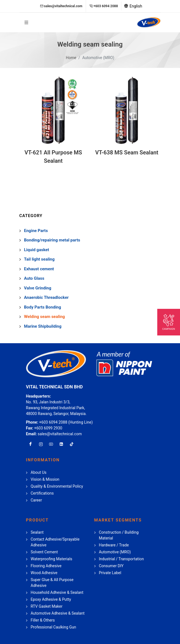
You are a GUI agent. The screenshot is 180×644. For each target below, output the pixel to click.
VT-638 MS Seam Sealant (127, 152)
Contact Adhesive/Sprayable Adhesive (55, 542)
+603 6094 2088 (104, 6)
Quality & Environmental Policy (57, 486)
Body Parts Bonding (43, 307)
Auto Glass (34, 278)
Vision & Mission (45, 479)
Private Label (110, 573)
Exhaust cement (39, 269)
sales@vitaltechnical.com (61, 6)
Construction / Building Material (119, 535)
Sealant (37, 532)
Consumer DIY (111, 566)
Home (71, 58)
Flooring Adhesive (46, 566)
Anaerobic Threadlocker (46, 297)
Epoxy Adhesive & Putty (51, 599)
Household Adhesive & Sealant (57, 592)
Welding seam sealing (45, 317)
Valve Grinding (38, 288)
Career (36, 500)
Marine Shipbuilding (43, 326)
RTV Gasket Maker (47, 606)
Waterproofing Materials (52, 559)
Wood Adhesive (44, 573)
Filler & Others (43, 620)
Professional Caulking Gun (54, 627)
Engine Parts (36, 231)
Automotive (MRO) (98, 58)
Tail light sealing (39, 259)
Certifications (42, 493)
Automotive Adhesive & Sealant (58, 613)
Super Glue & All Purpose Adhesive (52, 583)
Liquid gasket (37, 250)
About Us (39, 472)
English (133, 6)
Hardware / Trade (114, 545)
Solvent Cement (44, 552)
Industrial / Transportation (121, 559)
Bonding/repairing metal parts (52, 240)
